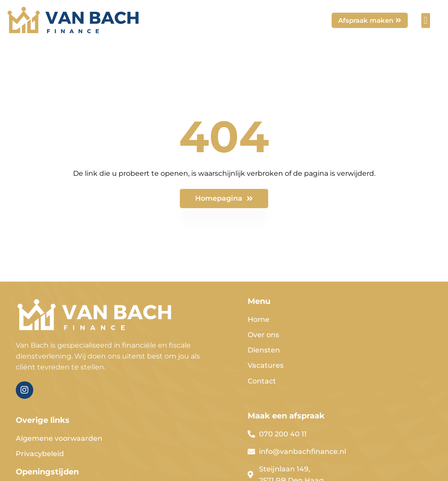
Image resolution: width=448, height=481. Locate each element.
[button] (426, 21)
